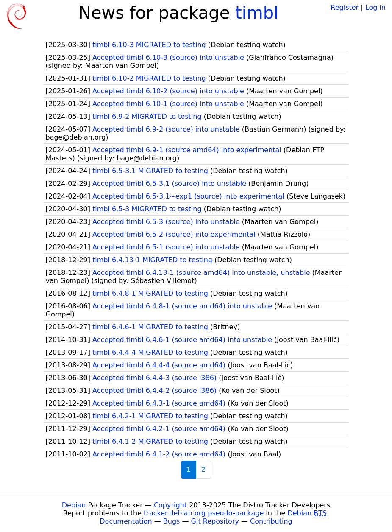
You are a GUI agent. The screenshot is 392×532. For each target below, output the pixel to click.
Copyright (170, 505)
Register (345, 7)
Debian (74, 505)
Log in (375, 7)
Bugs (172, 521)
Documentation (126, 521)
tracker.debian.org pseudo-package (204, 513)
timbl (257, 13)
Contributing (271, 521)
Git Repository (215, 521)
